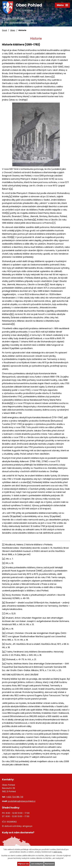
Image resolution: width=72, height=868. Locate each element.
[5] (8, 213)
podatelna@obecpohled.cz (23, 23)
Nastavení (49, 864)
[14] (30, 482)
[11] (13, 324)
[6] (35, 220)
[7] (54, 223)
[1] (27, 57)
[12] (27, 335)
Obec (13, 30)
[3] (11, 189)
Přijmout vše (23, 864)
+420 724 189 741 (15, 19)
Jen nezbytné (37, 864)
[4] (11, 196)
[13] (12, 403)
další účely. (58, 852)
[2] (53, 77)
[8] (13, 237)
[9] (47, 284)
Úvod (4, 30)
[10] (12, 314)
